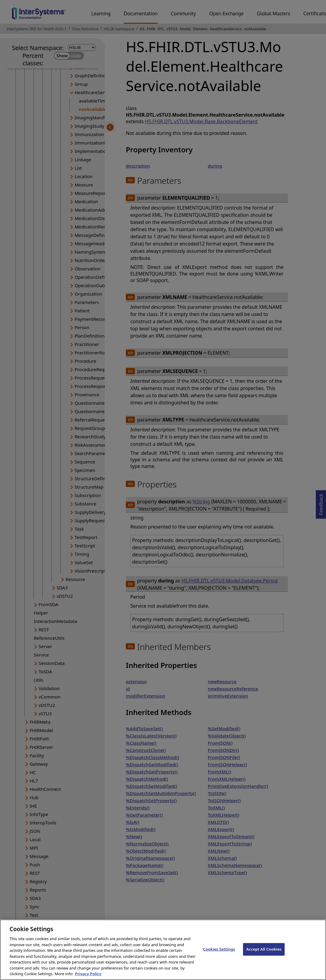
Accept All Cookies (264, 959)
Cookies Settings (219, 959)
